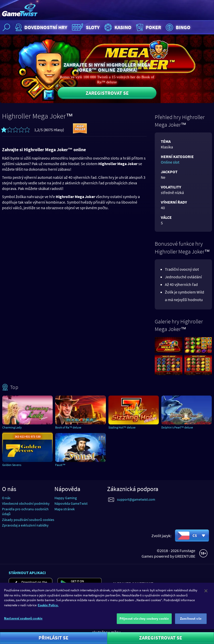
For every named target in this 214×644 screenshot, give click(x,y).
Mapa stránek (65, 509)
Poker (148, 27)
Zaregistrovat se (107, 93)
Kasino (117, 27)
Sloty (85, 27)
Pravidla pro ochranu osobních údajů (25, 511)
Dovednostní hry (41, 27)
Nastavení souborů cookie (23, 622)
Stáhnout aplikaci (27, 573)
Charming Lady (12, 427)
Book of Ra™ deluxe (68, 427)
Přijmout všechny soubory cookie (144, 622)
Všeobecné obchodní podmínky (26, 503)
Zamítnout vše (191, 622)
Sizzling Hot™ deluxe (122, 427)
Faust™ (60, 465)
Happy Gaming (66, 498)
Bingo (177, 27)
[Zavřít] (206, 595)
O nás (6, 498)
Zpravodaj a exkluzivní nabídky (25, 525)
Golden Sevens (12, 465)
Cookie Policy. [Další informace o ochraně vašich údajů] (48, 609)
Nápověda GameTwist (71, 503)
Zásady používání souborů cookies (28, 520)
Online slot (170, 162)
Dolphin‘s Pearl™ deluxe (177, 427)
